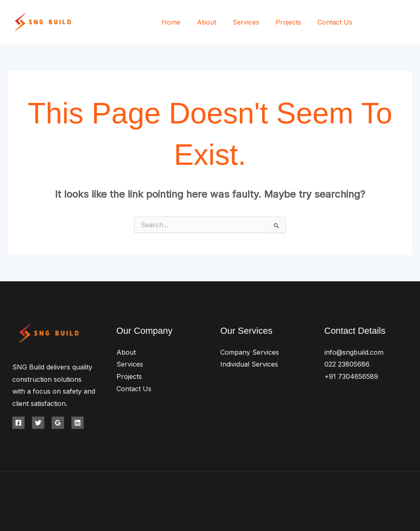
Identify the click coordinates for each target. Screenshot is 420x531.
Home (186, 22)
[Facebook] (372, 23)
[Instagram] (409, 23)
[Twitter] (390, 23)
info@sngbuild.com (354, 352)
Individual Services (249, 364)
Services (254, 22)
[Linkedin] (78, 423)
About (218, 22)
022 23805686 (347, 364)
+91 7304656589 (351, 376)
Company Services (250, 352)
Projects (293, 22)
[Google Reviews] (58, 423)
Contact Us (337, 22)
